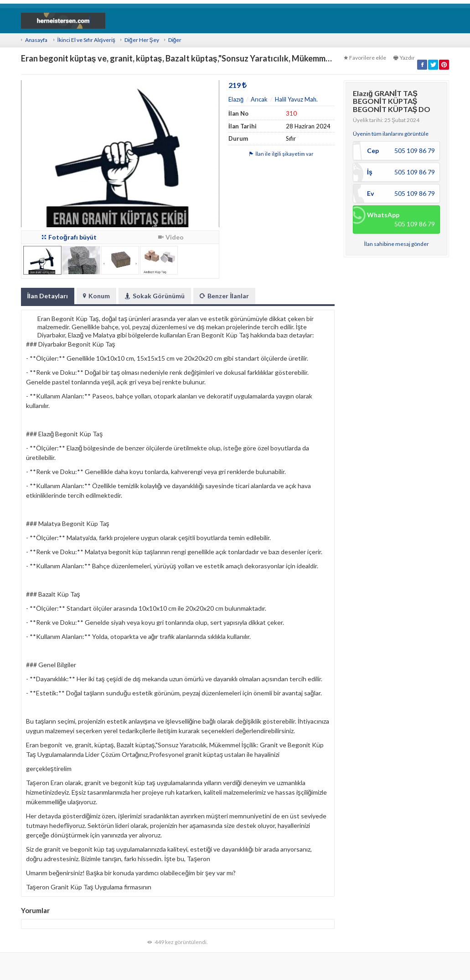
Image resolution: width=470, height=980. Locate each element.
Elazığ (236, 99)
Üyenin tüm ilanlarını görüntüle (391, 134)
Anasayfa (36, 40)
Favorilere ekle (365, 58)
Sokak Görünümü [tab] (155, 296)
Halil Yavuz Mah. (296, 99)
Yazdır (404, 58)
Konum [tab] (96, 296)
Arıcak (259, 99)
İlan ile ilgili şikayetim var (281, 154)
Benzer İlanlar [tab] (224, 296)
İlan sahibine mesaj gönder (397, 244)
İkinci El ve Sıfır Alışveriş (86, 40)
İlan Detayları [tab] (48, 296)
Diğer (175, 40)
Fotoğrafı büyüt (69, 237)
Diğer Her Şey (142, 40)
